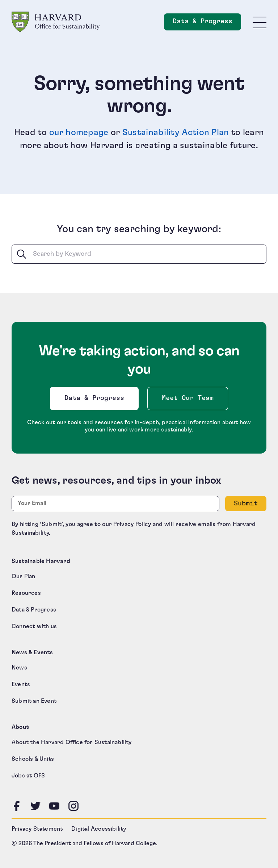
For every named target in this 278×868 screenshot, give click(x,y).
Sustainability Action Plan (176, 133)
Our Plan (24, 576)
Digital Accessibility (99, 829)
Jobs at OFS (28, 776)
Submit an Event (34, 701)
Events (21, 684)
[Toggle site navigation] (260, 22)
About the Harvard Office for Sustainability (72, 742)
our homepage (79, 133)
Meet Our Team (188, 398)
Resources (26, 593)
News (19, 668)
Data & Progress (96, 400)
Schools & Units (33, 759)
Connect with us (34, 626)
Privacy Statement (37, 829)
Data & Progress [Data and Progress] (207, 23)
